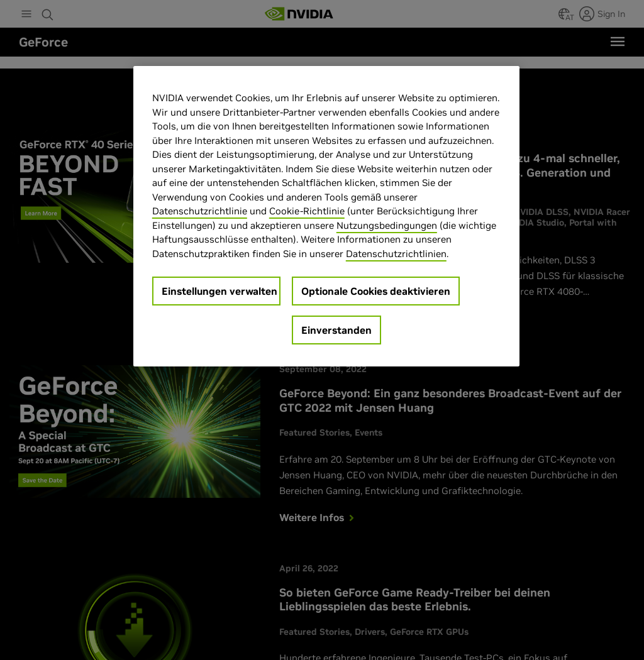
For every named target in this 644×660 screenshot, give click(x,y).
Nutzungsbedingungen (387, 225)
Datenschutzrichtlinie (200, 211)
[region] (326, 216)
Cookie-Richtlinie (307, 211)
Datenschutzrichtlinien (396, 254)
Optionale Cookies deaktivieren (376, 291)
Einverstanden (336, 330)
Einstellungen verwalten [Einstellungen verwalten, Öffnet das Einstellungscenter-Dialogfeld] (219, 291)
